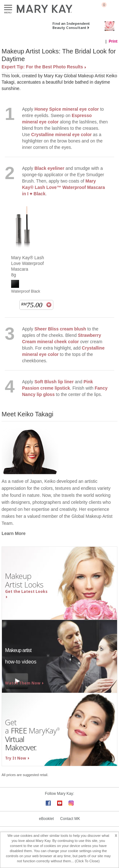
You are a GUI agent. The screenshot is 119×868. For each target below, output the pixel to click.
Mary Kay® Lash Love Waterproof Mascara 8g (28, 266)
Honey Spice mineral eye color (66, 109)
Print (113, 41)
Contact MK (70, 819)
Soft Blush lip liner (54, 382)
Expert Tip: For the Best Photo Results (42, 67)
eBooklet (46, 819)
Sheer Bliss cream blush (60, 329)
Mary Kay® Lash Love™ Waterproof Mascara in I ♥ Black (64, 187)
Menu (8, 8)
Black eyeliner (49, 168)
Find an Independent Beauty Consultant (71, 25)
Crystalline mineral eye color (61, 135)
